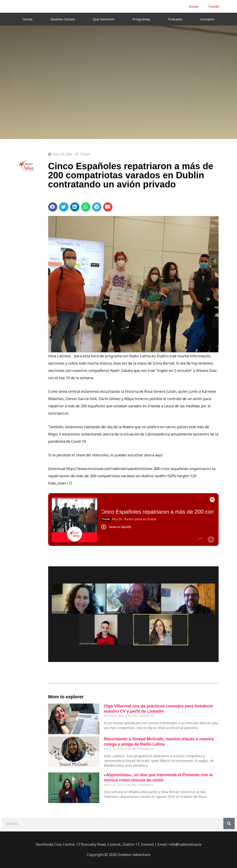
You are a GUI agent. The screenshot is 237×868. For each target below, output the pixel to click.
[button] (53, 207)
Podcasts (175, 19)
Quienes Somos (63, 19)
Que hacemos (104, 19)
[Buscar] (229, 823)
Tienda (213, 6)
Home (27, 19)
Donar (194, 6)
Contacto (207, 19)
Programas (141, 19)
